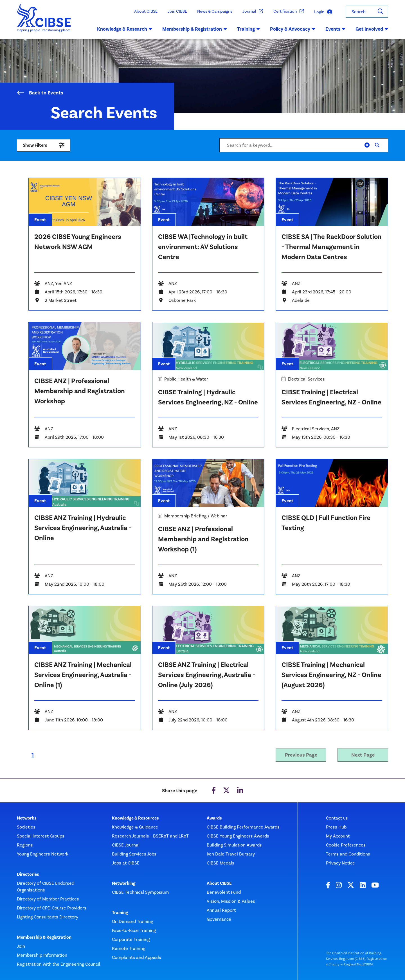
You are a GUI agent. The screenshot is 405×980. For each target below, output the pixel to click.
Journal (253, 11)
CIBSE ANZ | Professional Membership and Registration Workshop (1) (203, 539)
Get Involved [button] (372, 29)
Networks (27, 818)
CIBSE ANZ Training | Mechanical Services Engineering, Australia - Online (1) (83, 675)
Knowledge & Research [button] (125, 29)
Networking (124, 883)
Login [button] (323, 12)
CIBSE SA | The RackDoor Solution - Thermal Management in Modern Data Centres (332, 247)
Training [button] (248, 29)
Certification (289, 11)
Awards (214, 818)
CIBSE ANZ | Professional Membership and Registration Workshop (80, 391)
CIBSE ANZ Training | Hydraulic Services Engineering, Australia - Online (83, 528)
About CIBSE (146, 11)
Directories (28, 874)
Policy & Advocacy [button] (293, 29)
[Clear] (367, 145)
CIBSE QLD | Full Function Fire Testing (326, 523)
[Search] (381, 12)
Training (120, 913)
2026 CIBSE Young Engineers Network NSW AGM (78, 242)
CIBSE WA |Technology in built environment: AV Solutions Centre (203, 247)
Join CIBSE (177, 11)
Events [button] (335, 29)
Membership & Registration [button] (195, 29)
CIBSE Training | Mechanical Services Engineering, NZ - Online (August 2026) (331, 675)
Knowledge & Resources (135, 818)
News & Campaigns (215, 11)
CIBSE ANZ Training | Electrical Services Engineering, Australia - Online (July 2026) (207, 675)
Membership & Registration (44, 937)
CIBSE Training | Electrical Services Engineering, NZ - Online (331, 397)
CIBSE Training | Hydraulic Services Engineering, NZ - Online (208, 397)
